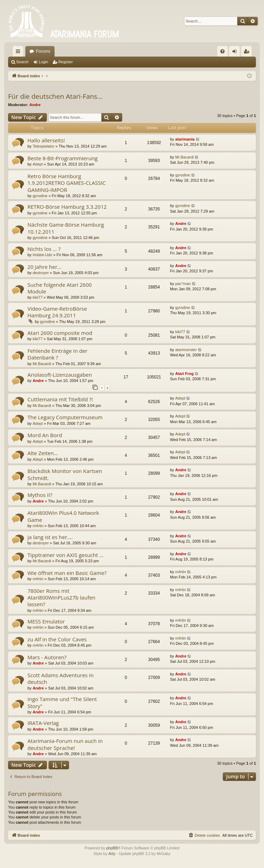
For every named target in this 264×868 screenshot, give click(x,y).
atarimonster (186, 350)
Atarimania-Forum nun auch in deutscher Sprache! (65, 744)
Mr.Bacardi (185, 157)
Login (43, 62)
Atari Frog (185, 374)
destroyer (41, 273)
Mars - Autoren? (47, 657)
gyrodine (40, 196)
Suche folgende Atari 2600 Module (60, 288)
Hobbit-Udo (43, 255)
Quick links (19, 53)
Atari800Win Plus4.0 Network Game (63, 516)
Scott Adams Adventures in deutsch (61, 678)
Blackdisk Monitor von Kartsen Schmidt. (65, 474)
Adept (38, 164)
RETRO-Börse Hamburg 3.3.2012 (67, 207)
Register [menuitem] (248, 53)
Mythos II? (40, 495)
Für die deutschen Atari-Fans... (55, 96)
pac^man (183, 284)
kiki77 (38, 297)
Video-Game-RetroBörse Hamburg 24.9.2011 (57, 312)
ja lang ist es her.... (50, 537)
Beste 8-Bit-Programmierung (62, 158)
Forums (43, 51)
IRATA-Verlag (43, 723)
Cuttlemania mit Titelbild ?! (60, 399)
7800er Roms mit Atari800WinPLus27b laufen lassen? (61, 598)
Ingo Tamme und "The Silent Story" (62, 702)
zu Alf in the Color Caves (57, 639)
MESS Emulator (46, 621)
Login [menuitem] (236, 53)
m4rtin (38, 526)
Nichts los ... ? (44, 249)
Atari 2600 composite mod (60, 333)
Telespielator (44, 146)
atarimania (185, 139)
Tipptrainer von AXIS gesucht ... (65, 555)
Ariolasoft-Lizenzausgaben (60, 375)
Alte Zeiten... (43, 453)
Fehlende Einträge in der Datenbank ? (57, 354)
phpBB (112, 848)
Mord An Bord (45, 435)
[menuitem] (222, 51)
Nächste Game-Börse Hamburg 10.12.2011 (66, 228)
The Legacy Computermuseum (65, 417)
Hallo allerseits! (46, 140)
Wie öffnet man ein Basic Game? (67, 573)
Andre (35, 105)
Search (22, 62)
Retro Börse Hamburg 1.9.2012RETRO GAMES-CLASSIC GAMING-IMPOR (67, 183)
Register (66, 62)
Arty (112, 854)
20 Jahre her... (45, 267)
